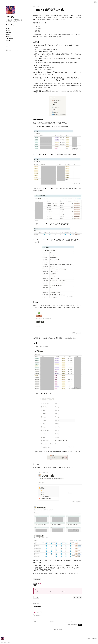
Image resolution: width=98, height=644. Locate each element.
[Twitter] (9, 46)
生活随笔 (8, 30)
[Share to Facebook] (78, 597)
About (8, 43)
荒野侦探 (10, 17)
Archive (89, 639)
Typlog (8, 643)
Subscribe (10, 25)
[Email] (7, 46)
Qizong (39, 583)
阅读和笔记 (9, 32)
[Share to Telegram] (80, 597)
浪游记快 (8, 41)
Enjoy (36, 597)
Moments (94, 639)
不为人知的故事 (10, 39)
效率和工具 (9, 37)
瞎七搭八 (8, 28)
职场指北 (8, 35)
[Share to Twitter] (75, 597)
